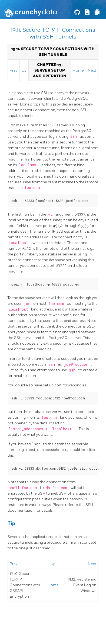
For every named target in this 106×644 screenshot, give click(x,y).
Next (92, 70)
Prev (14, 70)
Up (24, 70)
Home (78, 70)
